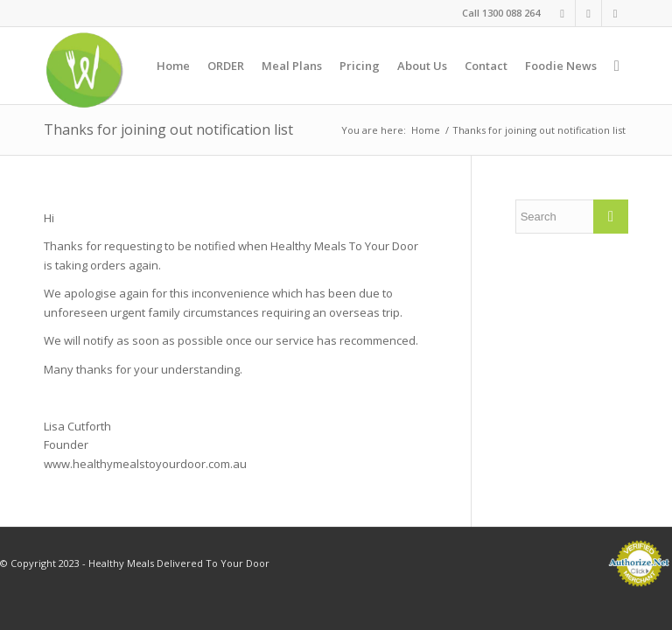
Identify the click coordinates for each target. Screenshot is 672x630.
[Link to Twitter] (615, 13)
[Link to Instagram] (588, 13)
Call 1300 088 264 (501, 13)
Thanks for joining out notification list (168, 129)
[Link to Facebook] (562, 13)
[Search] (617, 66)
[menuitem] (173, 66)
